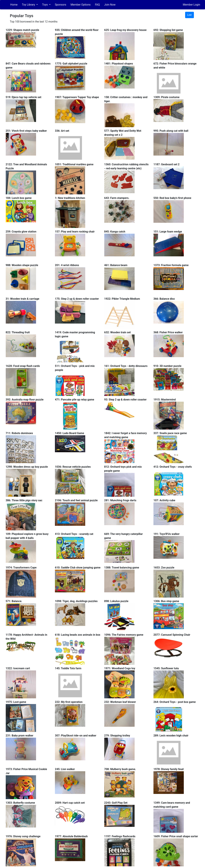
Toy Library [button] (29, 5)
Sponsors (61, 5)
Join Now (110, 5)
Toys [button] (45, 5)
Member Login (191, 5)
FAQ (97, 5)
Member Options (81, 5)
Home (14, 5)
